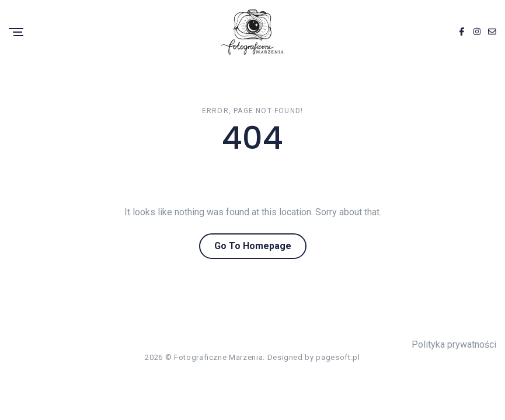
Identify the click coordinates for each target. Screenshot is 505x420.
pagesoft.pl (338, 357)
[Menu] (16, 33)
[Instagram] (477, 32)
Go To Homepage (253, 246)
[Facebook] (462, 32)
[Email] (492, 32)
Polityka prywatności (454, 344)
